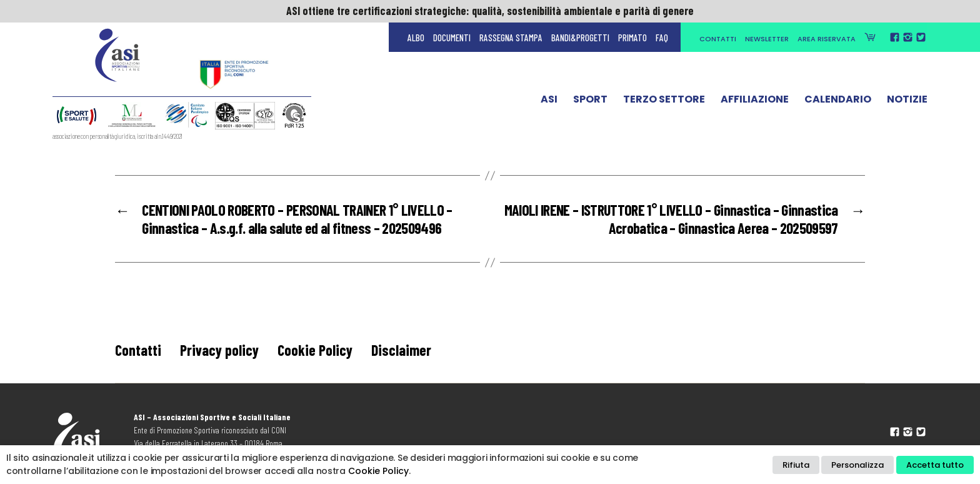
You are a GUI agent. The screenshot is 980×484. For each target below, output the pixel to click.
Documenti (452, 38)
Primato (632, 38)
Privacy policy (219, 350)
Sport (590, 102)
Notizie (907, 102)
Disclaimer (401, 350)
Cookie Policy (315, 350)
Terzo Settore (664, 102)
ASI (549, 102)
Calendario (838, 102)
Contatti (718, 39)
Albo (416, 38)
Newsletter (767, 39)
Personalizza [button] (857, 465)
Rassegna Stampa (511, 38)
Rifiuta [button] (796, 465)
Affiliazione (755, 102)
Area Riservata (827, 39)
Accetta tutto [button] (935, 465)
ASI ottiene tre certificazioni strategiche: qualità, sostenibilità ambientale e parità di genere (490, 11)
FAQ (662, 38)
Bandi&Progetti (580, 38)
